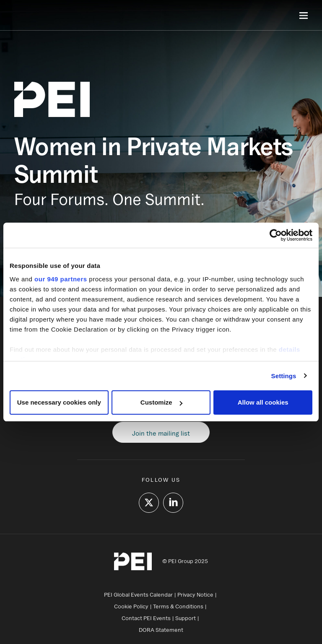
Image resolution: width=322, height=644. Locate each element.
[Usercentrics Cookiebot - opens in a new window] (276, 235)
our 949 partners (61, 279)
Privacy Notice (195, 595)
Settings (284, 376)
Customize (161, 402)
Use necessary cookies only (59, 402)
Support (186, 618)
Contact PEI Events (146, 618)
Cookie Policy (131, 606)
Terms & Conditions (178, 606)
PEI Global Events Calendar (138, 595)
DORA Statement (161, 630)
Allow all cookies (263, 402)
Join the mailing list (161, 433)
